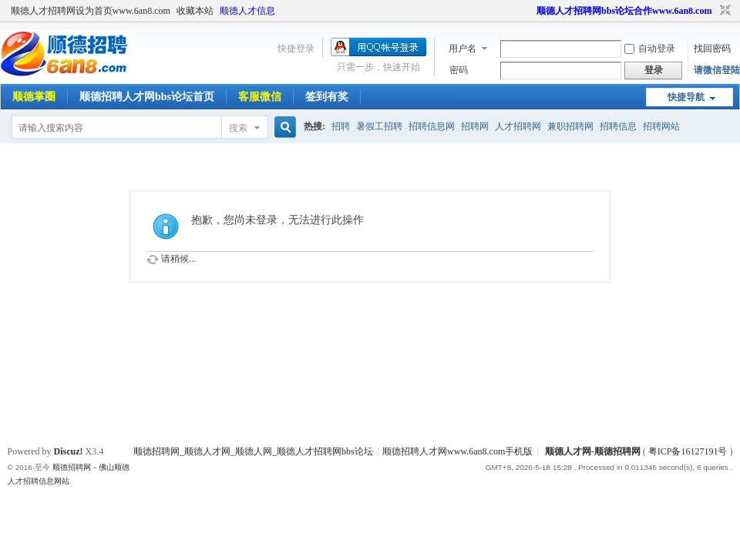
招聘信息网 (432, 126)
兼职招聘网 (570, 126)
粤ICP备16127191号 (688, 451)
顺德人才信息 (247, 11)
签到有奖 (327, 97)
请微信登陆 (717, 70)
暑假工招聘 (379, 126)
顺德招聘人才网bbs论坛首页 (147, 97)
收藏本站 (195, 11)
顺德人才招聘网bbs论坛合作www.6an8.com (624, 11)
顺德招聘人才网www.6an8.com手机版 (457, 451)
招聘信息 (618, 126)
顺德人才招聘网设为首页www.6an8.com (91, 11)
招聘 (341, 126)
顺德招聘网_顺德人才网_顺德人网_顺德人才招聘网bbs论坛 (253, 451)
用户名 (462, 49)
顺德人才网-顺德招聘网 (593, 451)
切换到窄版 (723, 11)
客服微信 (260, 97)
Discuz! (69, 451)
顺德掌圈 (34, 97)
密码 (459, 70)
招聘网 (475, 126)
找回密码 (712, 49)
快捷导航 (686, 97)
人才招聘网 (518, 126)
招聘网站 (661, 126)
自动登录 (650, 49)
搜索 (238, 128)
